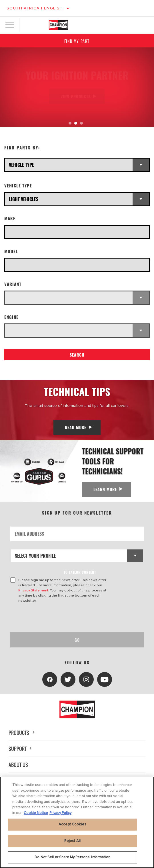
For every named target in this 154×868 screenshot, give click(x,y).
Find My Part (77, 41)
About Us (18, 765)
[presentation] (58, 618)
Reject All (72, 841)
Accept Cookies (72, 824)
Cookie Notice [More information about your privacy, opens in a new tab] (36, 813)
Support (21, 749)
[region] (77, 822)
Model (11, 251)
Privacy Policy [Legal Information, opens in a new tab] (60, 813)
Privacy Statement (33, 590)
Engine (11, 317)
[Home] (58, 25)
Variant (13, 284)
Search (77, 355)
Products (22, 733)
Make (10, 218)
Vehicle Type (18, 186)
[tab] (70, 123)
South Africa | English (35, 8)
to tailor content (80, 572)
